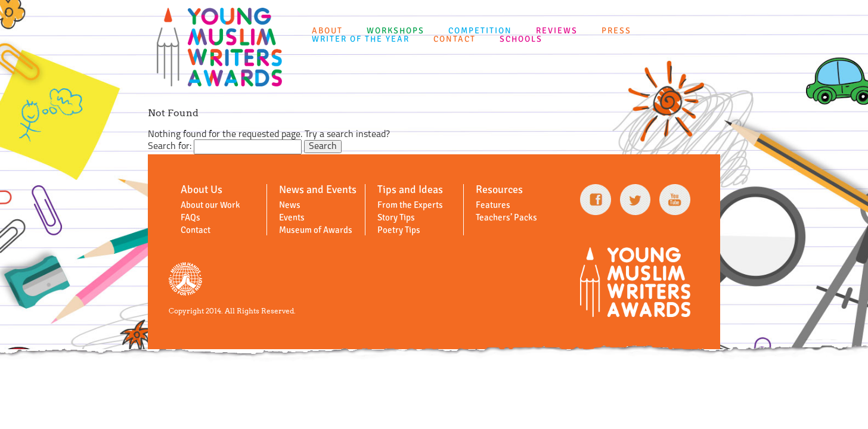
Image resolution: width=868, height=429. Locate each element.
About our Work (210, 205)
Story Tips (396, 217)
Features (493, 205)
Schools (521, 39)
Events (292, 217)
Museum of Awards (316, 230)
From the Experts (410, 205)
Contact (455, 39)
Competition (480, 31)
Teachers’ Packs (506, 217)
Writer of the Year (361, 39)
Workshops (396, 31)
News (290, 205)
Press (616, 31)
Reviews (557, 31)
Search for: (170, 147)
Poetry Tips (399, 230)
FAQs (190, 217)
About (327, 31)
